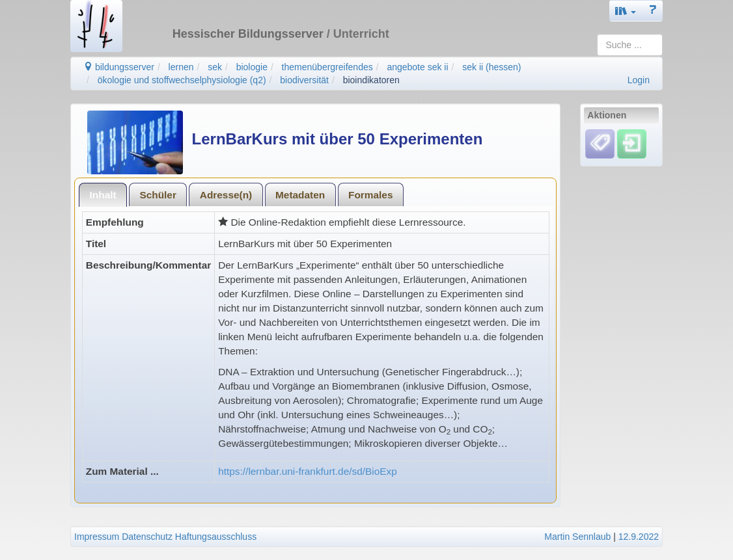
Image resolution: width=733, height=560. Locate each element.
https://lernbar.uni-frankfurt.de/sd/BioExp (308, 471)
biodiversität (304, 80)
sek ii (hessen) (491, 67)
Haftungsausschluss (216, 537)
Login (639, 80)
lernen (181, 67)
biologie (252, 67)
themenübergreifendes (327, 67)
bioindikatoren (371, 80)
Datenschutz (147, 537)
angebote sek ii (417, 67)
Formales (370, 195)
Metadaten (300, 195)
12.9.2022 (639, 537)
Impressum (97, 537)
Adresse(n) (226, 195)
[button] (626, 11)
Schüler (158, 195)
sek (215, 67)
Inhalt (103, 195)
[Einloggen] (632, 144)
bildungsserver (119, 67)
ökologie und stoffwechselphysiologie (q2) (182, 80)
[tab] (103, 195)
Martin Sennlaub (577, 537)
